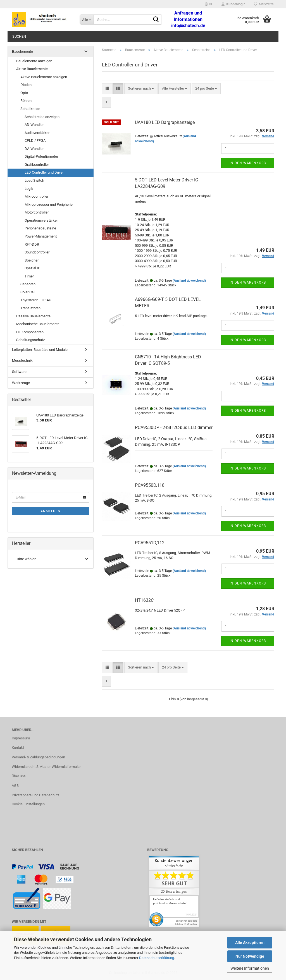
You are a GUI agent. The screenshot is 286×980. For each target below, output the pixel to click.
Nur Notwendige (250, 956)
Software (19, 372)
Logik (29, 189)
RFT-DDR (32, 244)
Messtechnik (22, 360)
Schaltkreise (30, 109)
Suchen (19, 36)
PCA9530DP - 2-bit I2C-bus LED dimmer (174, 427)
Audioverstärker (37, 133)
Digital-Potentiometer (41, 156)
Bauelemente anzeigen (34, 61)
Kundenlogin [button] (233, 4)
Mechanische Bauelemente (38, 324)
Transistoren (30, 308)
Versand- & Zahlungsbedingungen (38, 757)
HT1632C (144, 600)
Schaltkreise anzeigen (42, 117)
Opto (24, 93)
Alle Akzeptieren (250, 943)
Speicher (32, 260)
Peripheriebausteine (40, 228)
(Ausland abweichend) (189, 281)
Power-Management (41, 236)
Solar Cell (28, 292)
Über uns (19, 776)
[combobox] (141, 89)
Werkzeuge (21, 383)
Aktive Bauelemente (32, 69)
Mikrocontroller (36, 196)
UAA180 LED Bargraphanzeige (165, 122)
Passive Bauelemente (33, 316)
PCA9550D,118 (150, 485)
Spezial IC (32, 268)
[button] (209, 4)
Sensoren (28, 284)
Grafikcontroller (37, 165)
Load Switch (34, 180)
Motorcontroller (37, 212)
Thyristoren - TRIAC (36, 300)
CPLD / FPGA (35, 141)
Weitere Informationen (250, 968)
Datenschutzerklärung (157, 958)
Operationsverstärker (41, 220)
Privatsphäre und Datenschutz (35, 795)
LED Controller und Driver (44, 172)
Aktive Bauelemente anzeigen (44, 77)
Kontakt (18, 748)
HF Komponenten (30, 332)
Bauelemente (22, 51)
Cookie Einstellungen (28, 804)
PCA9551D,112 (150, 543)
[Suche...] (87, 20)
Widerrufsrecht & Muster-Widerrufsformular (46, 767)
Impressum (21, 738)
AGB (15, 786)
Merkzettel (264, 4)
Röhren (26, 101)
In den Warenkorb (248, 163)
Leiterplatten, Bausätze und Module (40, 350)
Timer (29, 276)
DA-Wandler (34, 149)
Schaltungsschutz (30, 340)
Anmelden (51, 511)
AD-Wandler (34, 125)
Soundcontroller (37, 252)
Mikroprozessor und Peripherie (49, 204)
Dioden (26, 85)
